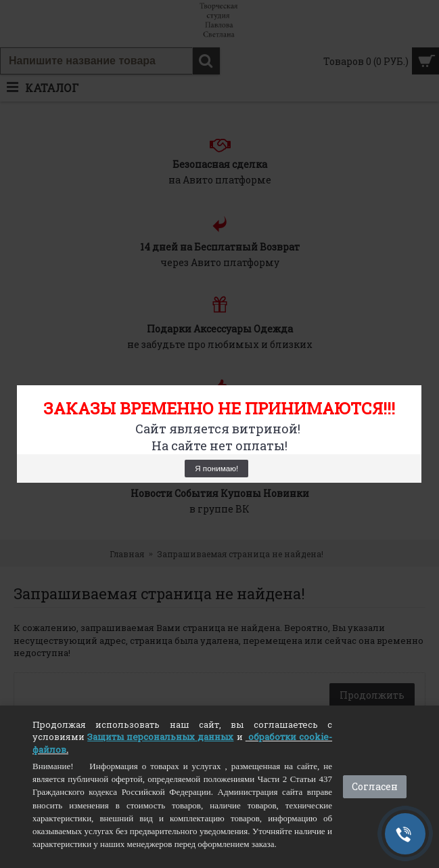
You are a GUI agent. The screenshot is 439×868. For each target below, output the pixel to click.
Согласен (375, 786)
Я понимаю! (216, 468)
